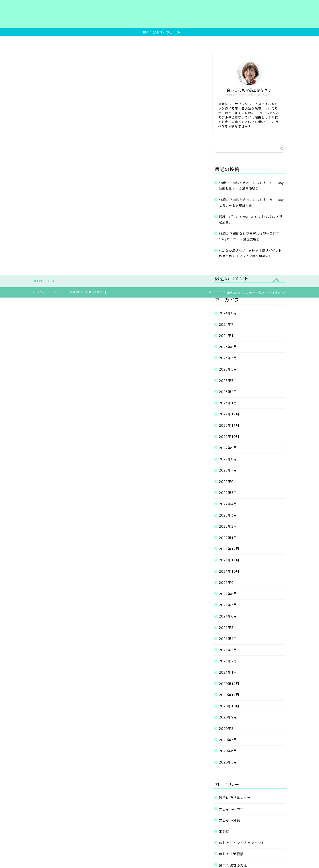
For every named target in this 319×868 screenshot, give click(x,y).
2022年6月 (228, 482)
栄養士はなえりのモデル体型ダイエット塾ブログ (159, 14)
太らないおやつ (231, 809)
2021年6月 (228, 616)
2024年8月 (228, 313)
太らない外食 (230, 820)
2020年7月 (228, 740)
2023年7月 (228, 358)
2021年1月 (228, 672)
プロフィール (208, 42)
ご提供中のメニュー (138, 42)
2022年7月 (228, 470)
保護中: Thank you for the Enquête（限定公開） (251, 219)
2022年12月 (229, 414)
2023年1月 (228, 403)
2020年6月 (228, 751)
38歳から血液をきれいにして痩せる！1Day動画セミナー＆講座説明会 (251, 186)
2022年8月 (228, 459)
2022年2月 (228, 526)
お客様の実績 (175, 42)
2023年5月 (228, 369)
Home (73, 42)
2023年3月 (228, 381)
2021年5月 (228, 628)
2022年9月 (228, 448)
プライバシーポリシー (50, 292)
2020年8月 (228, 729)
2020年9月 (228, 717)
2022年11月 (229, 425)
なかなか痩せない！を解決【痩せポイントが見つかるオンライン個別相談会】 (250, 253)
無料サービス (100, 42)
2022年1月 (228, 538)
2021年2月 (228, 661)
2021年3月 (228, 650)
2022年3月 (228, 515)
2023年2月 (228, 392)
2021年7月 (228, 605)
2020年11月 (229, 695)
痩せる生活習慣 (231, 854)
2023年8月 (228, 347)
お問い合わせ (240, 42)
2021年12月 (229, 549)
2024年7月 (228, 325)
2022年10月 (229, 437)
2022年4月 (228, 504)
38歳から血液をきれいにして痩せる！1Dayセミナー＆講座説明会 (251, 202)
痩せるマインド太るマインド (242, 843)
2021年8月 (228, 594)
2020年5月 (228, 762)
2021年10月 (229, 571)
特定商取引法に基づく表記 (86, 292)
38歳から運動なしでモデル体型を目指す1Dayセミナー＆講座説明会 (249, 236)
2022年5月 (228, 493)
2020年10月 (229, 706)
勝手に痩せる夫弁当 (235, 798)
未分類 (224, 832)
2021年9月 (228, 583)
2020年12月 (229, 684)
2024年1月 (228, 336)
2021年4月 (228, 639)
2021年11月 (229, 560)
